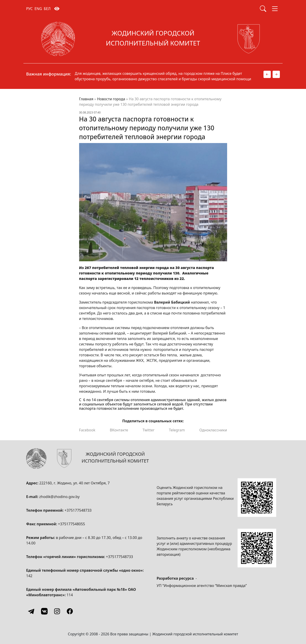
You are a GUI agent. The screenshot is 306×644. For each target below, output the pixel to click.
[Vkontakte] (44, 611)
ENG (38, 9)
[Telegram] (32, 611)
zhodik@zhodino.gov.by (59, 497)
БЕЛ (47, 9)
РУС (29, 9)
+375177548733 (78, 510)
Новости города (111, 99)
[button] (267, 74)
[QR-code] (257, 498)
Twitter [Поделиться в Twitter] (148, 430)
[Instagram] (57, 611)
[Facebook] (70, 611)
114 (70, 595)
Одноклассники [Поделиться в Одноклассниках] (213, 430)
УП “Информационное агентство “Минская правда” (202, 586)
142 (29, 576)
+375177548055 (71, 524)
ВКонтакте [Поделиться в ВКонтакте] (119, 430)
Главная (86, 99)
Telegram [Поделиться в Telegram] (177, 430)
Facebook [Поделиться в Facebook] (87, 430)
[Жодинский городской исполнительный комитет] (153, 39)
